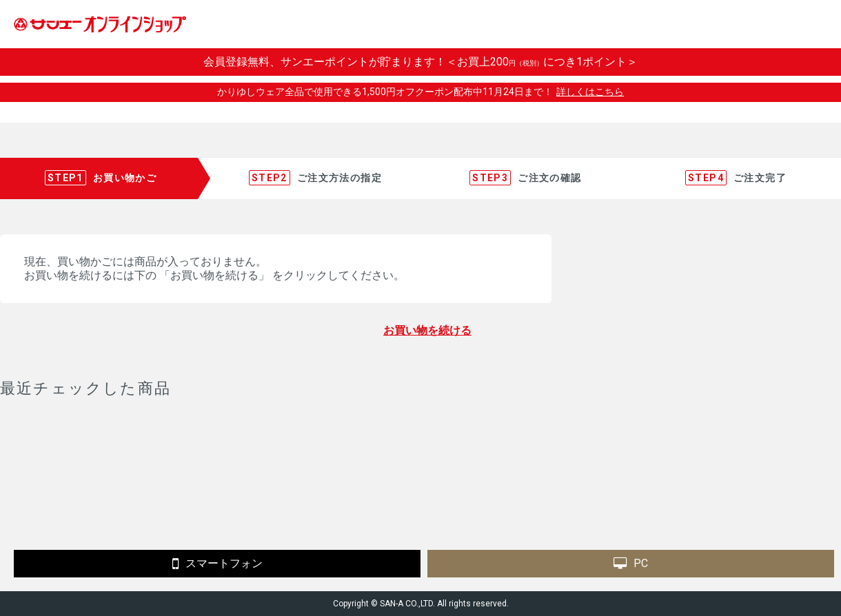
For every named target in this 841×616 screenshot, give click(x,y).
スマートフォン (217, 564)
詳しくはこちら (590, 92)
